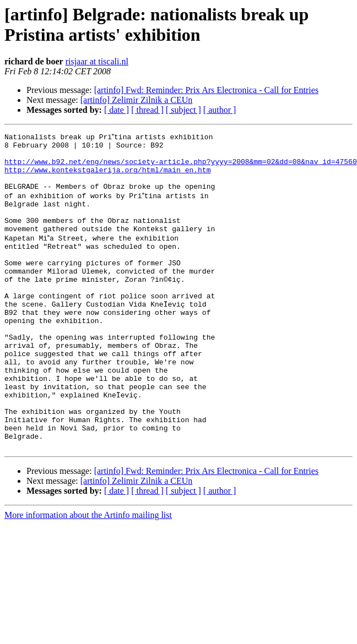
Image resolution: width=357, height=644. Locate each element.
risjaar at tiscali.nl (97, 61)
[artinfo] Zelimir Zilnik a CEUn (137, 100)
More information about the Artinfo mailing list (88, 574)
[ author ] (220, 110)
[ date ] (117, 110)
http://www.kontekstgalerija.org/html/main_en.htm (107, 177)
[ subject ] (183, 110)
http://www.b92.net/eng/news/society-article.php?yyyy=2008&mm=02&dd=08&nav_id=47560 (181, 167)
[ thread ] (147, 110)
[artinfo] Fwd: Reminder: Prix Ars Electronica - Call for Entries (206, 90)
